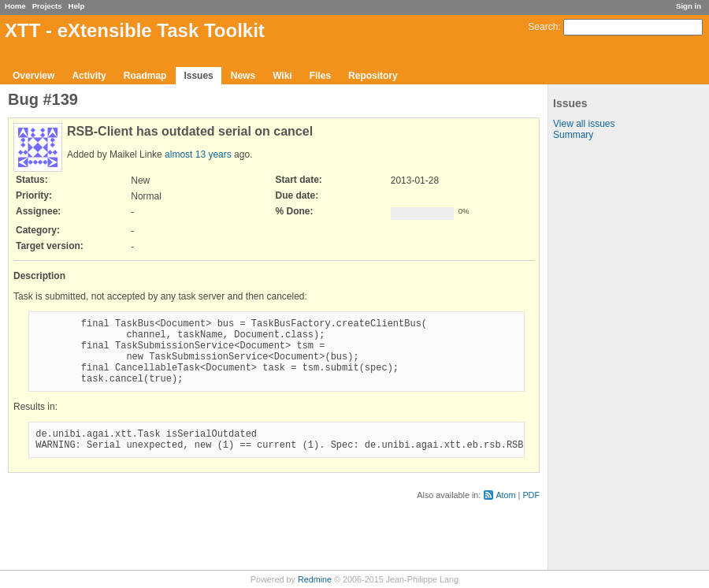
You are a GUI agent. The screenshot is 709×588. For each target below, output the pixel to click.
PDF (531, 514)
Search (543, 27)
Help (77, 6)
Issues (198, 76)
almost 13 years (198, 154)
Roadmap (145, 76)
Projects (47, 6)
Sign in (689, 6)
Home (15, 6)
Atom (505, 514)
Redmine (315, 579)
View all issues (584, 124)
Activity (89, 76)
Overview (33, 76)
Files (320, 76)
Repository (373, 76)
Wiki (282, 76)
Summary (573, 135)
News (243, 76)
